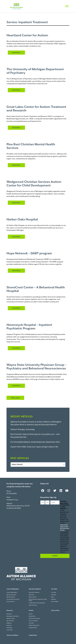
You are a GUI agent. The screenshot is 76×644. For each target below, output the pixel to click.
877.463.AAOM (12, 494)
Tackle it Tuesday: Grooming (22, 430)
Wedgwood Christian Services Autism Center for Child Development (34, 184)
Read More (16, 53)
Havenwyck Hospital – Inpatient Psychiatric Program (29, 327)
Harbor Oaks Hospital (22, 220)
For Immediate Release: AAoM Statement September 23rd (35, 442)
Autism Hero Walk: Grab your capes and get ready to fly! (34, 447)
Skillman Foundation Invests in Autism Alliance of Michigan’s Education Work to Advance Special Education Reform (36, 423)
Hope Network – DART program (29, 253)
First (42, 506)
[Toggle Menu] (67, 6)
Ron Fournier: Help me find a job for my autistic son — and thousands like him (35, 436)
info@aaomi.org (12, 500)
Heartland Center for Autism (27, 35)
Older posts (15, 398)
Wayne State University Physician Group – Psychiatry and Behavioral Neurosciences (36, 367)
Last (47, 506)
